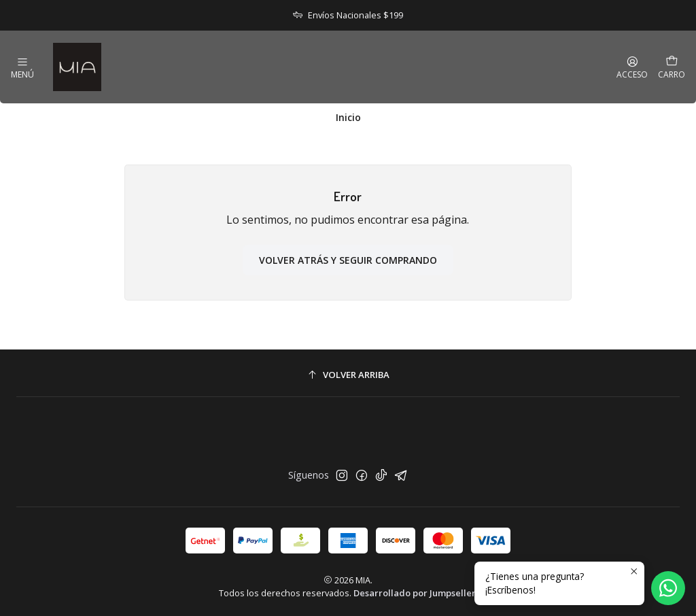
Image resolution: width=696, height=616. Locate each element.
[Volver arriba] (348, 375)
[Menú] (22, 67)
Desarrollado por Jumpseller (415, 593)
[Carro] (672, 67)
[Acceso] (632, 67)
